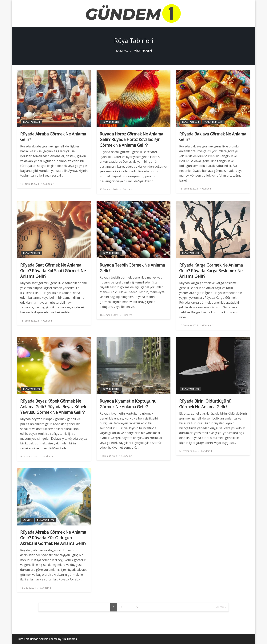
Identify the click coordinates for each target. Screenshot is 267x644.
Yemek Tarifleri (213, 122)
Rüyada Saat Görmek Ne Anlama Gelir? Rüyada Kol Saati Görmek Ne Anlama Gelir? (53, 271)
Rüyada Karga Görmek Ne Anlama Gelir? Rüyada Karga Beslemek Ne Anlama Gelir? (211, 271)
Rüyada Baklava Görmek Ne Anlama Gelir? (213, 137)
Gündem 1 (49, 184)
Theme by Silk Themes (63, 639)
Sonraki (219, 607)
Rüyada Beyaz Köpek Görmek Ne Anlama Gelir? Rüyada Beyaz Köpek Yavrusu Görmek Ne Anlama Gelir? (53, 407)
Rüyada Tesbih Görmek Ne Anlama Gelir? (132, 268)
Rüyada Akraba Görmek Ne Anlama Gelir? (53, 137)
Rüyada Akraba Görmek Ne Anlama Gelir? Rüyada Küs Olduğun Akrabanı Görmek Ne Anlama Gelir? (53, 538)
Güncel (27, 520)
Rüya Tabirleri (32, 122)
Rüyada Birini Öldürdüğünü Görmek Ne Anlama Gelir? (205, 404)
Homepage (122, 51)
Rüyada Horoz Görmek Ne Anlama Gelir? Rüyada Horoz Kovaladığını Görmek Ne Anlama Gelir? (131, 140)
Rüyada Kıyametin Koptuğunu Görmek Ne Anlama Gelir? (128, 404)
